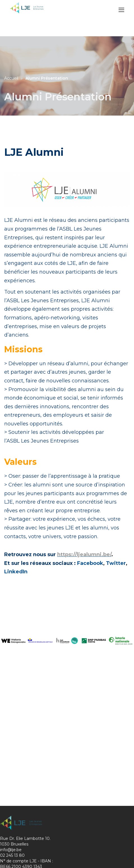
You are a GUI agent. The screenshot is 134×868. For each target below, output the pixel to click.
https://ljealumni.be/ (84, 554)
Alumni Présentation (47, 78)
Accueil (11, 78)
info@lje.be (11, 850)
